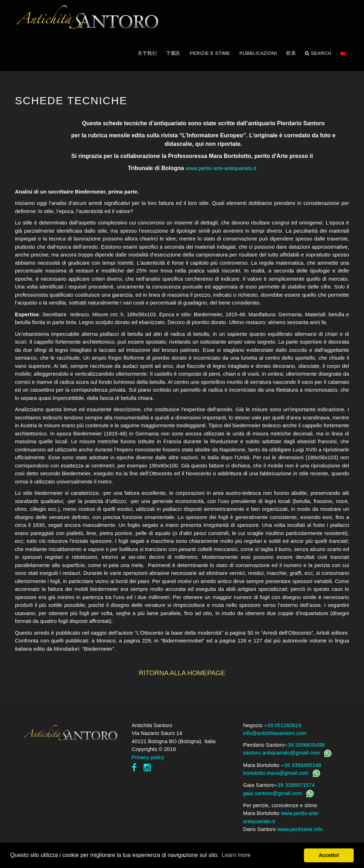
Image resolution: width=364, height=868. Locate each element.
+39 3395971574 (295, 785)
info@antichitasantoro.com (275, 733)
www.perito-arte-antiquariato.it (221, 168)
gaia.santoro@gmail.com (273, 793)
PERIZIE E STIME (210, 53)
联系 (291, 53)
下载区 (173, 53)
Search (318, 53)
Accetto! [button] (329, 855)
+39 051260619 (283, 725)
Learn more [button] (236, 855)
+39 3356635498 (304, 745)
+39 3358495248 (301, 765)
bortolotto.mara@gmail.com (276, 773)
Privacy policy (148, 757)
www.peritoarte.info (300, 829)
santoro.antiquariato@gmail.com (282, 753)
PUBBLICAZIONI (258, 53)
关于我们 (147, 53)
